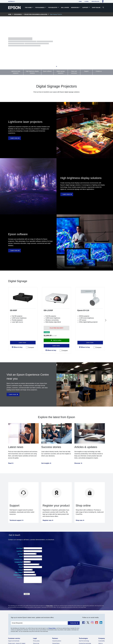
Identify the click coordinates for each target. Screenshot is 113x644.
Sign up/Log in (95, 1)
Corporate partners (57, 641)
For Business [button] (40, 8)
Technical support (16, 520)
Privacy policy (36, 641)
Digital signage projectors (61, 72)
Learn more (14, 138)
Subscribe (73, 623)
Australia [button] (11, 1)
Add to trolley (57, 340)
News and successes (74, 72)
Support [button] (85, 8)
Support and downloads (14, 641)
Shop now (79, 520)
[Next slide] (106, 320)
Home (80, 1)
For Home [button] (28, 8)
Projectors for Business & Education (36, 14)
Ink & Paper (65, 8)
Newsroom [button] (75, 8)
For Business (18, 14)
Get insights (46, 463)
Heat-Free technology (84, 641)
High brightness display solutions (32, 72)
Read (10, 463)
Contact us (99, 71)
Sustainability (102, 641)
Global (87, 1)
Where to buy (18, 347)
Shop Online (96, 8)
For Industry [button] (53, 8)
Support (86, 71)
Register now (47, 520)
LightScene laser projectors (16, 72)
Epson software (47, 71)
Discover (78, 463)
